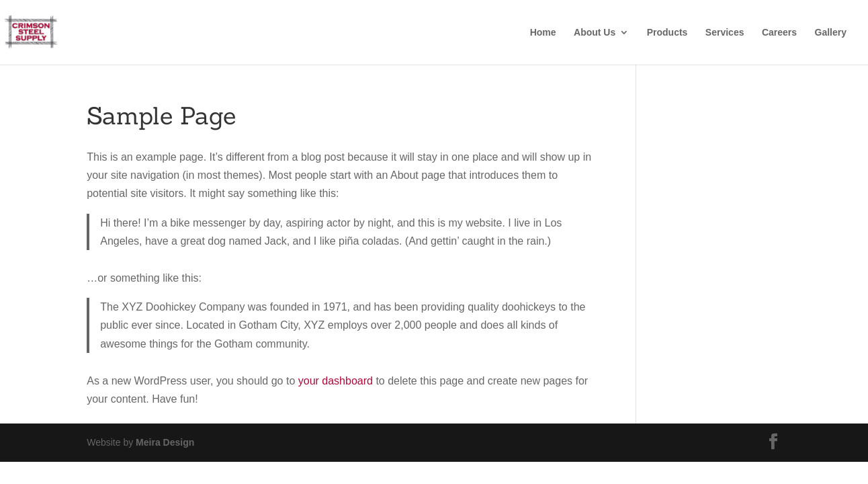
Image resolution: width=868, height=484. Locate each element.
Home (543, 33)
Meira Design (165, 442)
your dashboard (336, 381)
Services (725, 33)
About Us (595, 33)
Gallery (831, 33)
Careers (779, 33)
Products (667, 33)
